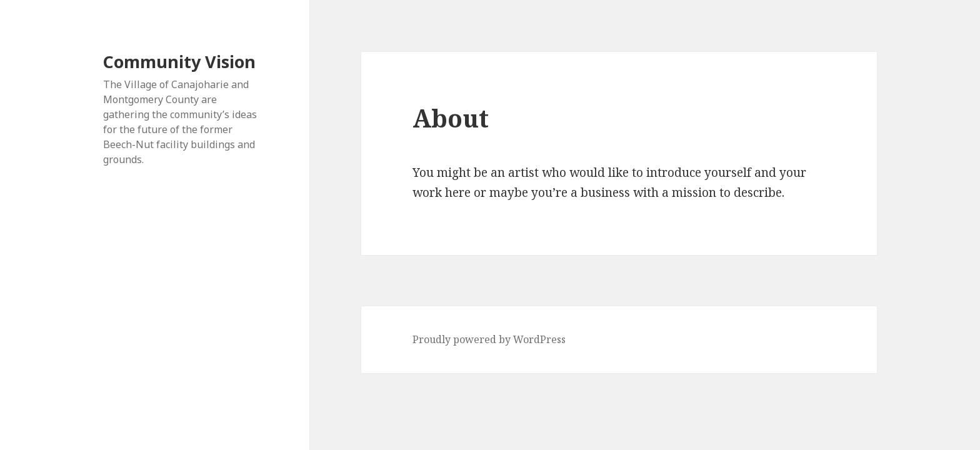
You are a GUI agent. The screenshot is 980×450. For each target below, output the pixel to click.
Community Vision (179, 62)
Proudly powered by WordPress (489, 339)
